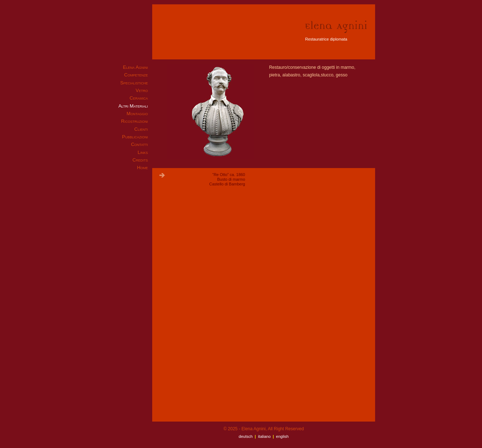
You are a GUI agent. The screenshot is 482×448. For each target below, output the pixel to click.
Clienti (141, 129)
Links (143, 152)
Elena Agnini (135, 67)
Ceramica (139, 98)
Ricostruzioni (134, 121)
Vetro (142, 90)
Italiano (264, 436)
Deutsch (246, 436)
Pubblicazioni (135, 137)
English (282, 436)
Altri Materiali (133, 106)
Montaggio (137, 114)
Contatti (139, 144)
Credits (140, 160)
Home (142, 168)
